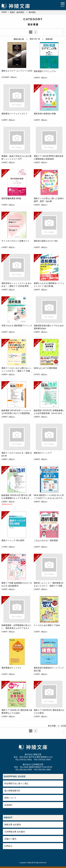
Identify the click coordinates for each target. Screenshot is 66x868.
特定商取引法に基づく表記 (16, 783)
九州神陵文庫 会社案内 (15, 832)
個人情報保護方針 (12, 791)
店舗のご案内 (10, 839)
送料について (10, 798)
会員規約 (8, 805)
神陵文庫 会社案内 (13, 825)
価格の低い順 (19, 39)
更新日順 (49, 39)
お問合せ (8, 846)
